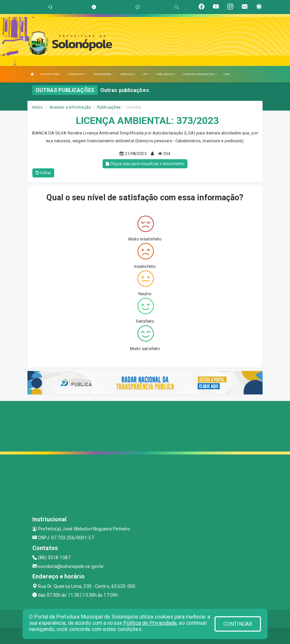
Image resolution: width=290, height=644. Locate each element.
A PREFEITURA (51, 74)
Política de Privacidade (150, 623)
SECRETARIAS (103, 74)
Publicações (109, 107)
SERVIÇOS (128, 74)
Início (38, 107)
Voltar (43, 173)
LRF (146, 74)
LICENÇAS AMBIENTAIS (200, 74)
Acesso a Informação (70, 107)
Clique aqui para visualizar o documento (145, 164)
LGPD (227, 74)
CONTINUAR (238, 624)
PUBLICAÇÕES (166, 74)
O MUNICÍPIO (77, 74)
